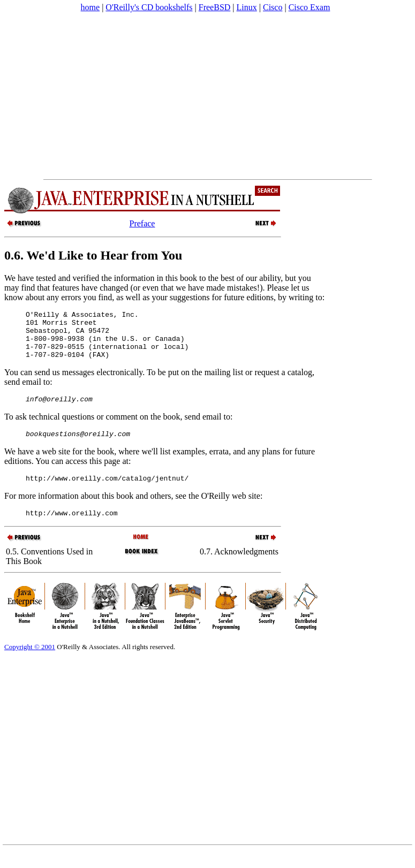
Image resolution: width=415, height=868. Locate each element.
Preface (142, 223)
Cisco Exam (310, 7)
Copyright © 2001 (30, 663)
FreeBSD (215, 7)
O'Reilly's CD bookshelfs (149, 7)
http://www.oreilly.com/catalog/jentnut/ (107, 492)
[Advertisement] (163, 96)
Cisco (273, 7)
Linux (247, 7)
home (90, 7)
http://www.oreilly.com (72, 529)
